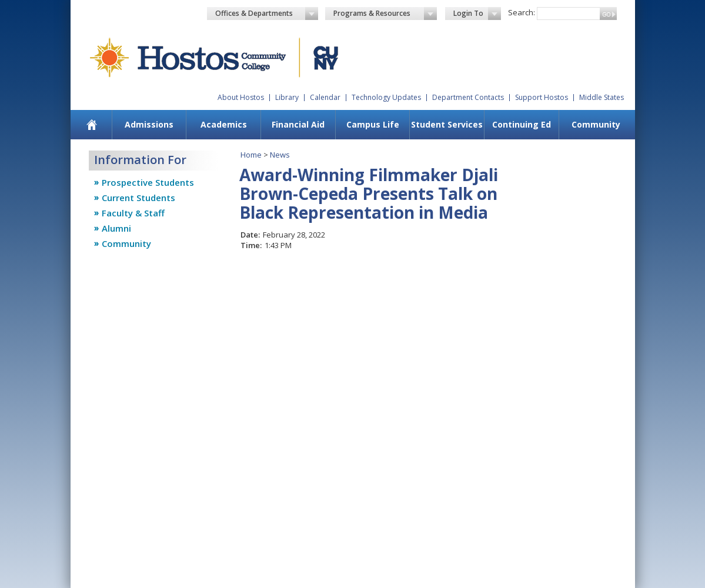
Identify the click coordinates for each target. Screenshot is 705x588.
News (280, 155)
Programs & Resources (385, 14)
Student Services (447, 124)
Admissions (149, 124)
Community (596, 124)
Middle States (602, 97)
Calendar (325, 97)
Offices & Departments (267, 14)
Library (287, 97)
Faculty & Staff (133, 213)
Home (251, 155)
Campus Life (373, 124)
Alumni (116, 228)
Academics (224, 124)
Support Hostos (542, 97)
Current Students (138, 198)
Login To (477, 14)
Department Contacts (468, 97)
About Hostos (241, 97)
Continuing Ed (522, 124)
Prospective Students (148, 182)
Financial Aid (298, 124)
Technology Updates (386, 97)
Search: (522, 12)
